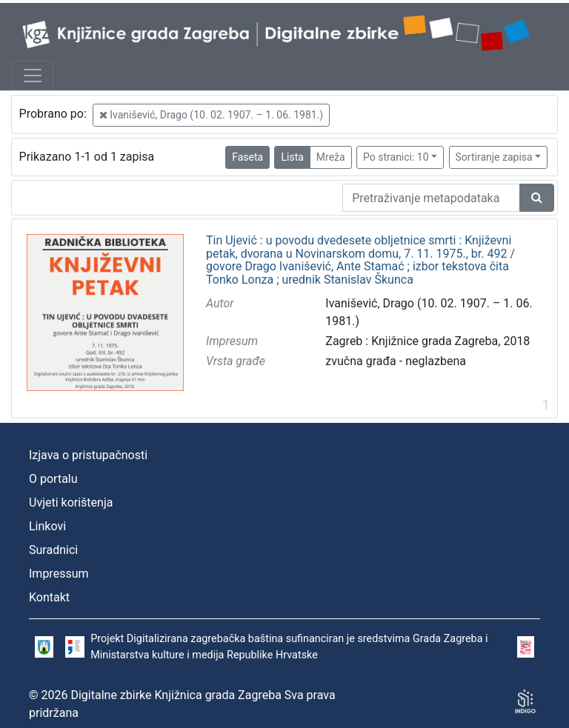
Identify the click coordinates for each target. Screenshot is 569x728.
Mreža (331, 157)
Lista (292, 157)
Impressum (59, 574)
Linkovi (47, 526)
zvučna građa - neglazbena (396, 361)
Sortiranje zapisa (494, 157)
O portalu (53, 479)
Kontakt (49, 597)
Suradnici (53, 550)
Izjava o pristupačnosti (88, 455)
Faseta (247, 157)
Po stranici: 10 (396, 157)
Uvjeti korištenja (71, 502)
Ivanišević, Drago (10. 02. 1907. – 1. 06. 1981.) (211, 115)
